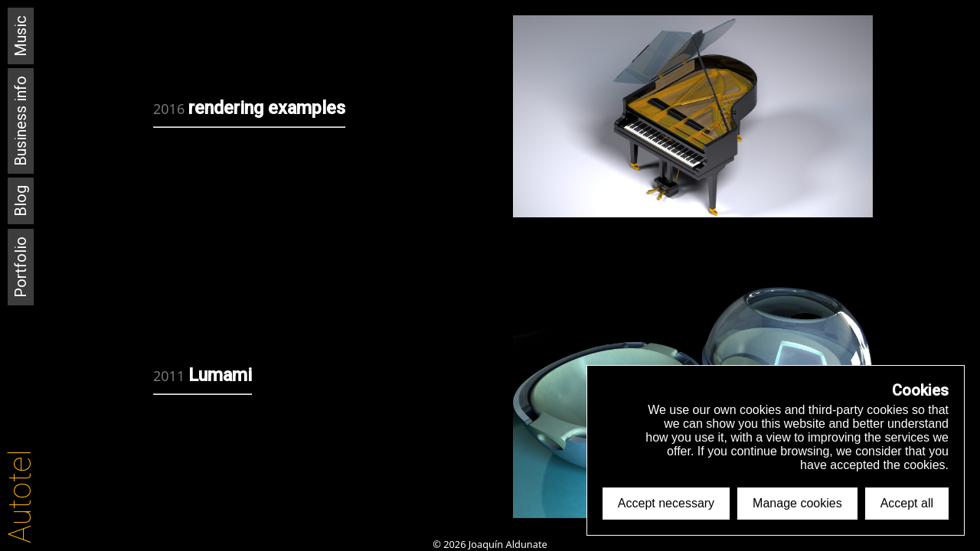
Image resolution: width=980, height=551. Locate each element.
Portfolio (21, 267)
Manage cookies (797, 503)
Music (21, 36)
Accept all (907, 503)
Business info (21, 121)
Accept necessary (666, 503)
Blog (21, 201)
